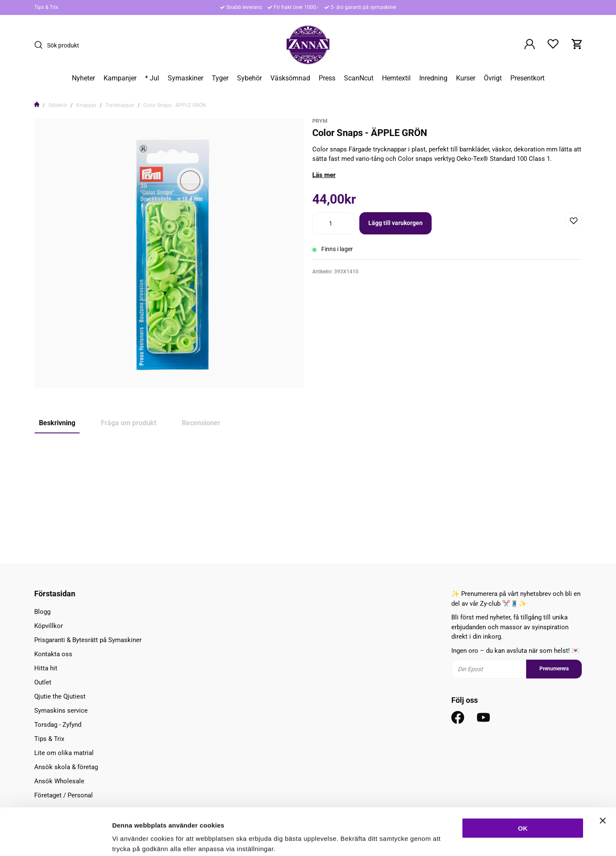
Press (327, 78)
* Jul (152, 78)
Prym (320, 121)
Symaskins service (61, 711)
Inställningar (465, 839)
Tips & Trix (46, 7)
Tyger (220, 78)
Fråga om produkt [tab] (129, 423)
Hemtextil (396, 78)
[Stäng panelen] (603, 776)
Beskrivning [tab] (57, 423)
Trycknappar (120, 105)
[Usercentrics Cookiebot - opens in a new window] (55, 839)
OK (523, 784)
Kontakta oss (53, 654)
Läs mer (324, 175)
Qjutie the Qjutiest (60, 696)
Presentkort (527, 78)
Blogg (42, 612)
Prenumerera (554, 669)
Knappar (86, 105)
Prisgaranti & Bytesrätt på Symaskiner (88, 640)
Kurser (466, 78)
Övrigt (493, 78)
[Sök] (41, 45)
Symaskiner (185, 78)
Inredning (433, 78)
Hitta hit (46, 668)
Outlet (43, 682)
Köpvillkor (49, 626)
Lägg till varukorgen (395, 223)
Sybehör (249, 78)
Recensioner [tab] (201, 423)
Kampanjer (120, 78)
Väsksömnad (290, 78)
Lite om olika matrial (64, 753)
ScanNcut (359, 78)
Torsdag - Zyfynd (58, 725)
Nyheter (83, 78)
